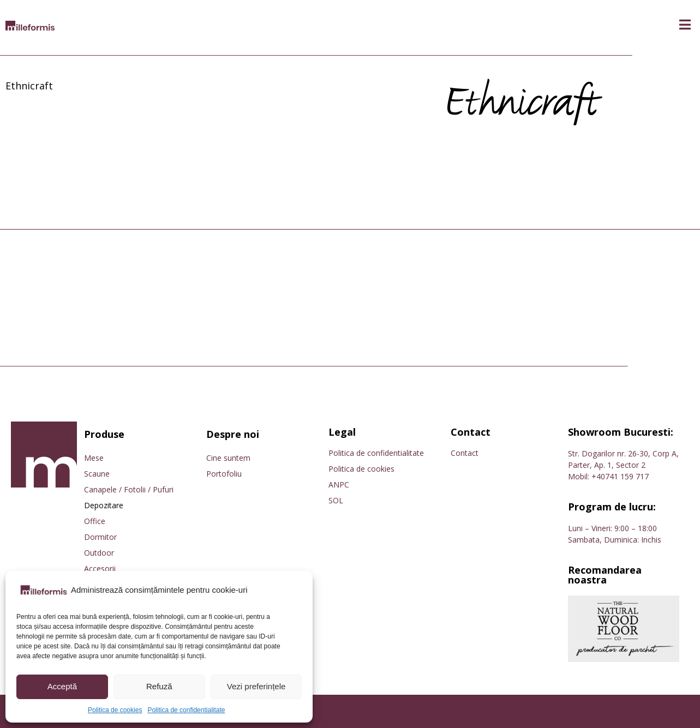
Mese (94, 458)
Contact (465, 453)
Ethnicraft (29, 86)
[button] (685, 25)
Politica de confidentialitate (186, 710)
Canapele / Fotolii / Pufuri (129, 489)
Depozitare (104, 505)
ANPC (339, 485)
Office (95, 521)
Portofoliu (224, 474)
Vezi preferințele (256, 686)
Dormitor (100, 537)
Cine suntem (228, 458)
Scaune (97, 474)
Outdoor (99, 553)
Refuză (159, 686)
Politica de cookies (115, 710)
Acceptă (62, 686)
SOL (336, 500)
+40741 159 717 (620, 476)
